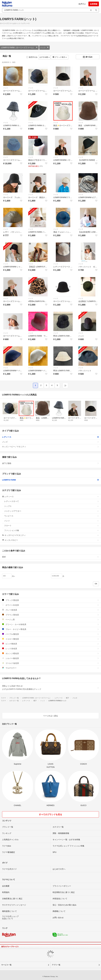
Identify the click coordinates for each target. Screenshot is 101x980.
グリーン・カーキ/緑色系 (50, 624)
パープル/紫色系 (50, 634)
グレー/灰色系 (50, 610)
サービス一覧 (6, 965)
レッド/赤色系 (50, 649)
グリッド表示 (60, 57)
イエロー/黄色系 (50, 639)
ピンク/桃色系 (50, 644)
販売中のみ (32, 57)
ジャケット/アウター (52, 511)
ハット (44, 47)
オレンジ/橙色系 (50, 653)
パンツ (52, 521)
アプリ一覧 (56, 965)
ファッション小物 (52, 530)
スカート (52, 526)
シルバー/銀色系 (50, 658)
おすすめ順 (45, 57)
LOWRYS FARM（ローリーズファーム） (19, 47)
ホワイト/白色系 (50, 605)
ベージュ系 (50, 619)
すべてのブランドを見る (50, 814)
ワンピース (52, 516)
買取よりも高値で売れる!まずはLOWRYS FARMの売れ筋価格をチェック (50, 688)
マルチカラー (50, 668)
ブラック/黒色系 (50, 600)
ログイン (82, 4)
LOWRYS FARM (50, 480)
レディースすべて (52, 501)
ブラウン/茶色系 (50, 615)
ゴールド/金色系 (50, 663)
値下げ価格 (50, 463)
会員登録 (94, 4)
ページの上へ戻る (50, 716)
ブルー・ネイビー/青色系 (50, 629)
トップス (52, 506)
